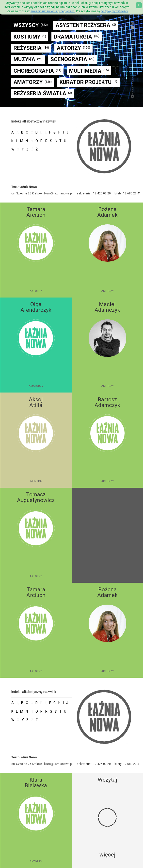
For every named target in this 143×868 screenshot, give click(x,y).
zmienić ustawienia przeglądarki (53, 11)
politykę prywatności (114, 11)
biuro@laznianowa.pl (58, 193)
